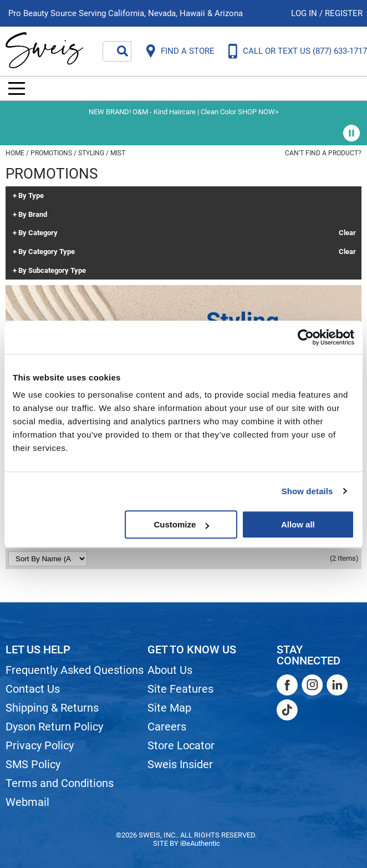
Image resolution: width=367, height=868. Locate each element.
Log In (305, 13)
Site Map (169, 708)
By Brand (33, 215)
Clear (347, 233)
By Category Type (47, 252)
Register (344, 13)
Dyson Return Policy (54, 727)
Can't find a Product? (323, 153)
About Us (170, 670)
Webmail (27, 802)
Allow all (298, 524)
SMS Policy (33, 764)
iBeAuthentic (200, 843)
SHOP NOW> (258, 112)
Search (123, 51)
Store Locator (181, 745)
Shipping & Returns (52, 708)
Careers (167, 727)
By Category (38, 233)
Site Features (180, 689)
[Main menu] (17, 88)
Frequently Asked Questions (75, 670)
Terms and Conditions (60, 783)
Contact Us (33, 689)
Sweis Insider (180, 764)
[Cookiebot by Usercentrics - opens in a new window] (306, 337)
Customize (181, 524)
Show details (307, 491)
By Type (31, 196)
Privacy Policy (40, 745)
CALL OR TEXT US (305, 51)
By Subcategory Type (52, 271)
